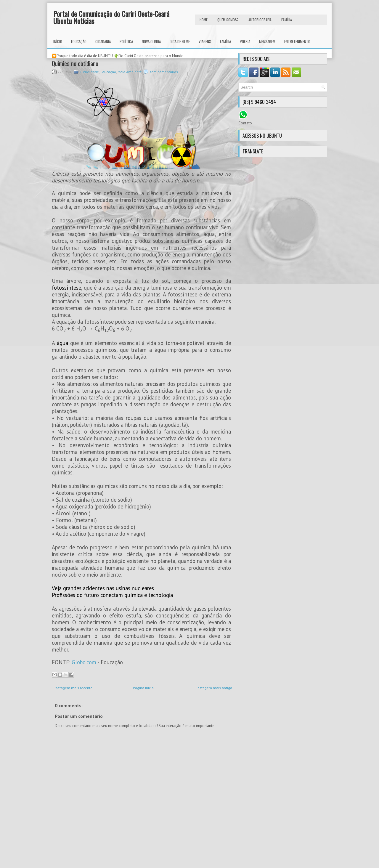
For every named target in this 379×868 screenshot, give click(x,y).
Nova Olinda (151, 41)
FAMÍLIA (287, 20)
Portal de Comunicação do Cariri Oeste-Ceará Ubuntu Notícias (111, 17)
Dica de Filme (180, 41)
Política (126, 41)
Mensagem (267, 41)
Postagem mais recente (73, 688)
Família (225, 41)
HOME (204, 20)
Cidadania (103, 41)
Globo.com (84, 662)
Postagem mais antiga (214, 688)
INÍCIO (58, 41)
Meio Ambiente (130, 72)
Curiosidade (89, 72)
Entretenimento (297, 41)
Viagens (205, 41)
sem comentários (164, 72)
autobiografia (260, 20)
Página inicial (144, 688)
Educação (79, 41)
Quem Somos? (228, 20)
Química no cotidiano (75, 63)
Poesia (245, 41)
